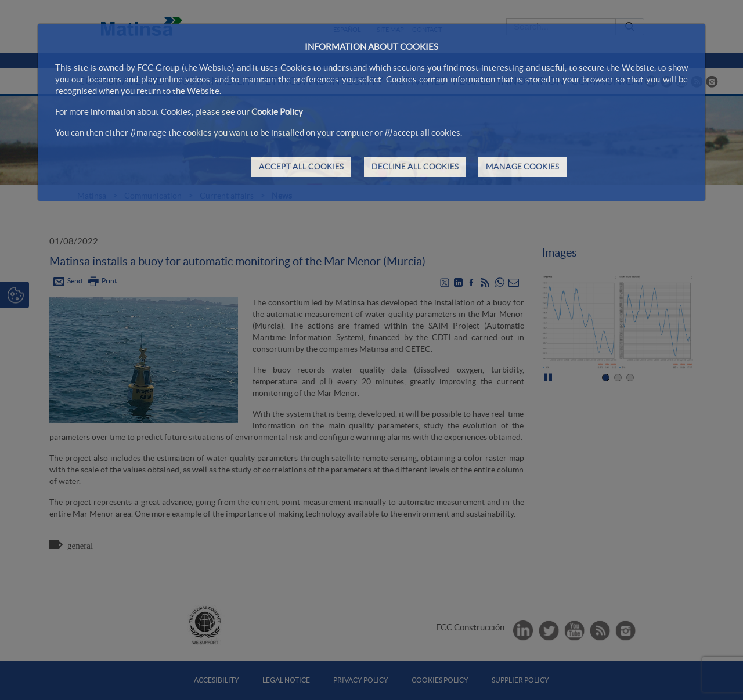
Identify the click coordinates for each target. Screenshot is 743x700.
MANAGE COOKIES (522, 167)
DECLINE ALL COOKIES (415, 167)
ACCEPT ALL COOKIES (301, 167)
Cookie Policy (277, 112)
